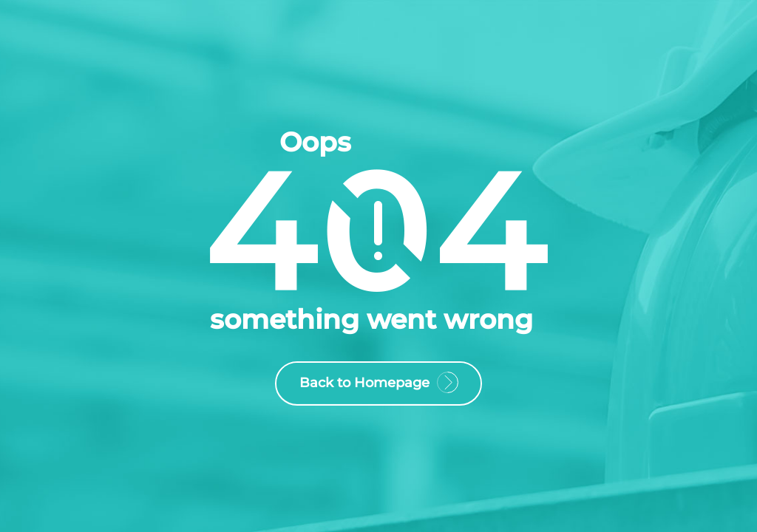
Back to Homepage (378, 385)
